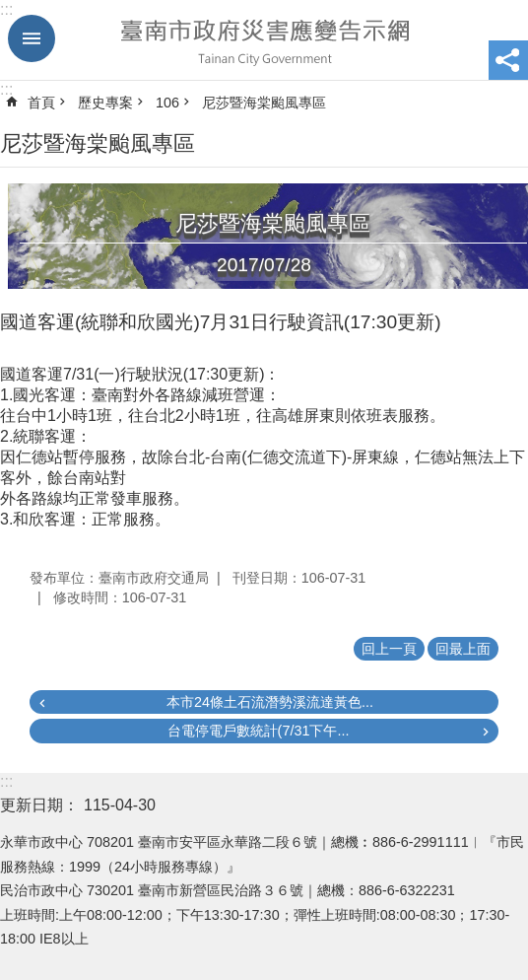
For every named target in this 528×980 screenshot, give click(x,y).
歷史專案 (105, 103)
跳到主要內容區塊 (10, 10)
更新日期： (39, 805)
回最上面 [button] (463, 649)
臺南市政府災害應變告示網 (264, 40)
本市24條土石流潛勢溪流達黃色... (270, 702)
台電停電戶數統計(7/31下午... (259, 731)
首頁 (41, 103)
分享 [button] (508, 60)
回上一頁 (389, 649)
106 (167, 103)
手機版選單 (32, 38)
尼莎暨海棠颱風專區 (264, 103)
